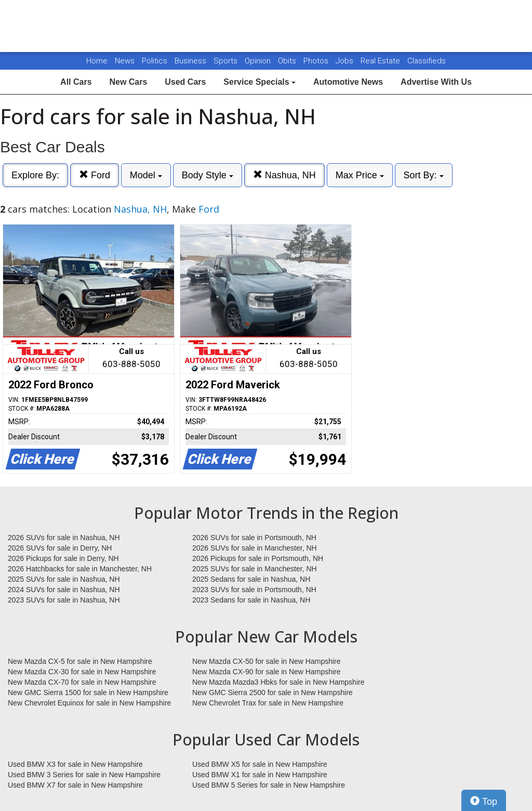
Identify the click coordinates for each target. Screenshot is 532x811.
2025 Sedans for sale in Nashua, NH (251, 579)
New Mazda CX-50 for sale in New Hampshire (267, 661)
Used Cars (185, 82)
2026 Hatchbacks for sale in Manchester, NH (80, 569)
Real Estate (381, 61)
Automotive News (348, 82)
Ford (95, 175)
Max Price (360, 175)
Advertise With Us (436, 82)
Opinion (259, 61)
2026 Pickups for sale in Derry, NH (63, 558)
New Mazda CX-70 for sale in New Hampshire (82, 682)
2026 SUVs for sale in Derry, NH (60, 548)
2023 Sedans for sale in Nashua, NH (251, 600)
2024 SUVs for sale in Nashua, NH (64, 590)
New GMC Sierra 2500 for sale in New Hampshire (272, 692)
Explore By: (35, 175)
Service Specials (260, 82)
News (125, 61)
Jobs (345, 61)
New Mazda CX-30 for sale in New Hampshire (82, 672)
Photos (317, 61)
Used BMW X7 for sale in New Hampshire (75, 785)
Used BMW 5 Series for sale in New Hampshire (269, 785)
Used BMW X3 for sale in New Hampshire (75, 764)
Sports (227, 61)
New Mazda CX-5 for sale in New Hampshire (80, 661)
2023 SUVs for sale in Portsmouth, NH (254, 590)
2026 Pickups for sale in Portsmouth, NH (258, 558)
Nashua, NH (284, 175)
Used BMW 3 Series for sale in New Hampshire (84, 775)
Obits (288, 61)
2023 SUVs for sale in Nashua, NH (64, 600)
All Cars (76, 82)
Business (191, 61)
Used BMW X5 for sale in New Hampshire (260, 764)
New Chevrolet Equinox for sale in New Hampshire (89, 703)
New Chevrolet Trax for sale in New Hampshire (268, 703)
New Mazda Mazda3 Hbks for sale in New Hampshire (278, 682)
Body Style (208, 175)
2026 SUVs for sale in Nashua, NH (64, 538)
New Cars (128, 82)
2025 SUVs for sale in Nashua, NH (64, 579)
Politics (155, 61)
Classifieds (427, 61)
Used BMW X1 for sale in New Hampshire (260, 775)
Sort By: (424, 175)
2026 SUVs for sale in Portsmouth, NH (254, 538)
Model (146, 175)
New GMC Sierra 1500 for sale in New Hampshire (88, 692)
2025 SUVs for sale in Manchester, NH (255, 569)
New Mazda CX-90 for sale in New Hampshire (267, 672)
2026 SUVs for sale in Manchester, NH (255, 548)
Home (97, 61)
